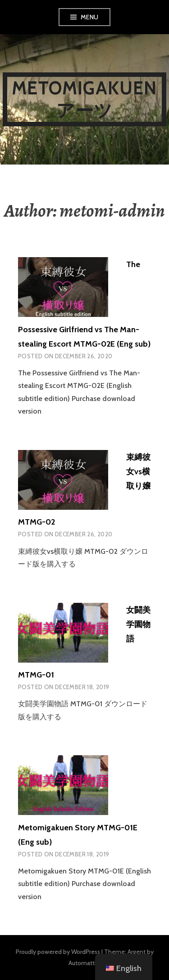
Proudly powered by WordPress (58, 952)
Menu (90, 17)
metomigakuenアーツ (84, 99)
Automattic (84, 963)
